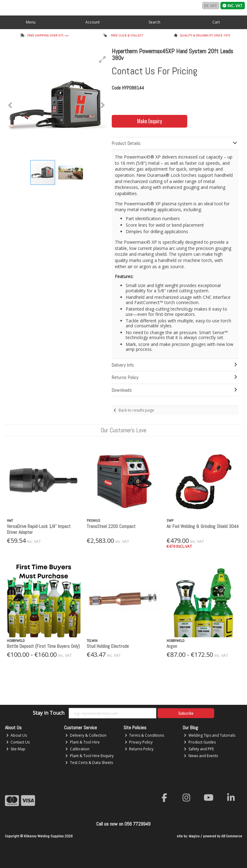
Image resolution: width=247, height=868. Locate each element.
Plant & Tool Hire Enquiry (89, 756)
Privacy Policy (139, 742)
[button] (102, 59)
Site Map (16, 749)
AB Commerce (232, 836)
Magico (194, 836)
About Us (17, 735)
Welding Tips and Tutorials (210, 735)
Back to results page (136, 410)
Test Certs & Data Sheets (89, 763)
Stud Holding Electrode (108, 646)
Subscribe (186, 713)
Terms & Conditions (145, 735)
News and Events (201, 756)
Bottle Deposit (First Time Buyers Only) (43, 646)
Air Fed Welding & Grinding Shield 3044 (203, 526)
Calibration (77, 749)
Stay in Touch (49, 713)
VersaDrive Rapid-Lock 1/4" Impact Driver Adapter (39, 529)
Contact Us (18, 742)
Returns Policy (139, 749)
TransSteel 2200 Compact (111, 526)
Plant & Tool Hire (82, 742)
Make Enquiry (149, 121)
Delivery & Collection (86, 735)
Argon (172, 646)
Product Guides (200, 742)
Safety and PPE (199, 749)
